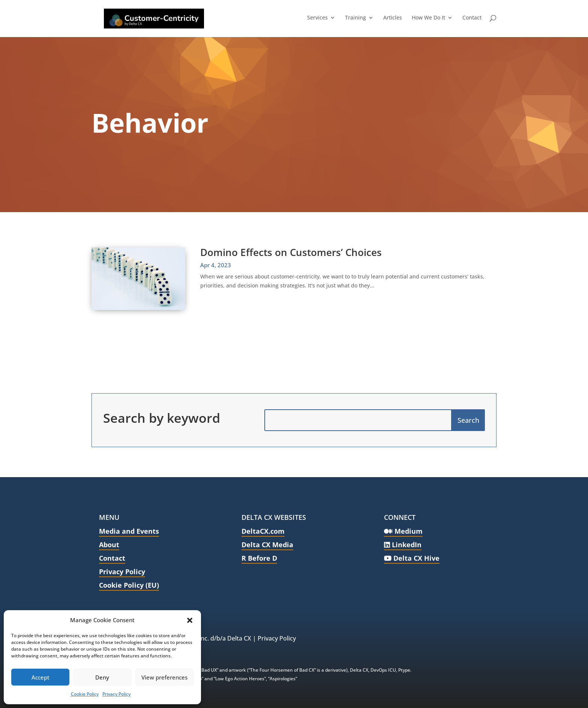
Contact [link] (112, 558)
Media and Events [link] (129, 531)
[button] (190, 620)
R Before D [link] (259, 558)
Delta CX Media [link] (267, 545)
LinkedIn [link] (403, 545)
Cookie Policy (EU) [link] (129, 585)
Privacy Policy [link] (116, 694)
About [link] (109, 545)
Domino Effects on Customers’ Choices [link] (291, 252)
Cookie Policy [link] (85, 694)
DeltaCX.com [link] (263, 531)
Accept (40, 677)
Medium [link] (403, 531)
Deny (102, 677)
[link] (143, 18)
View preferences (164, 677)
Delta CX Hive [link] (412, 558)
